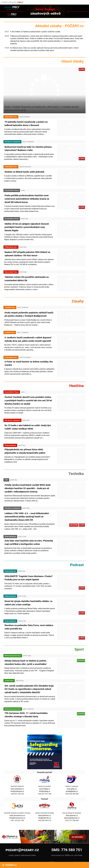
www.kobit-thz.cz (44, 802)
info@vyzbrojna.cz (17, 778)
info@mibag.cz (44, 778)
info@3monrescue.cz (17, 804)
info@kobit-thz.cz (44, 804)
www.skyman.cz (72, 802)
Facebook (16, 851)
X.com (32, 857)
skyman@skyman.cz (72, 804)
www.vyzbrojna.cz (17, 775)
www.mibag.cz (44, 775)
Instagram (32, 851)
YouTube (16, 857)
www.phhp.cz (72, 775)
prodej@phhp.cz (72, 778)
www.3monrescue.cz (17, 802)
